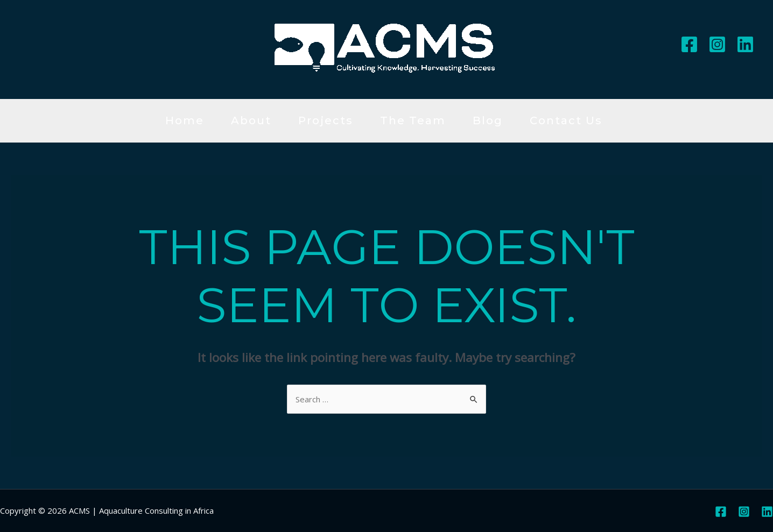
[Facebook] (689, 44)
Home (185, 120)
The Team (413, 120)
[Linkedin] (745, 44)
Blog (488, 120)
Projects (326, 120)
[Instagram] (717, 44)
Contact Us (566, 120)
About (251, 120)
